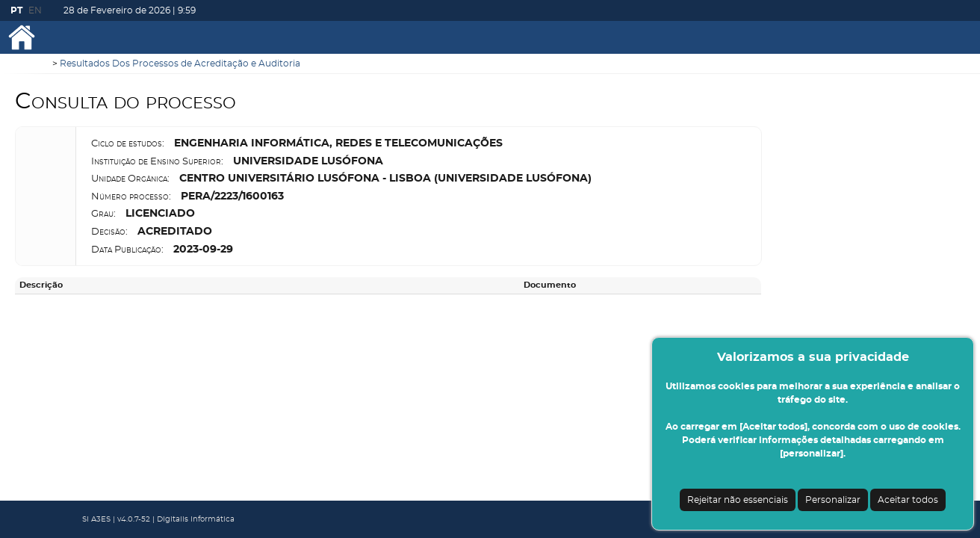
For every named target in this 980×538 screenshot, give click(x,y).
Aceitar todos (908, 500)
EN (35, 10)
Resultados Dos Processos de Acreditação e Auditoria (180, 64)
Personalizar (833, 500)
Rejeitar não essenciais (738, 500)
